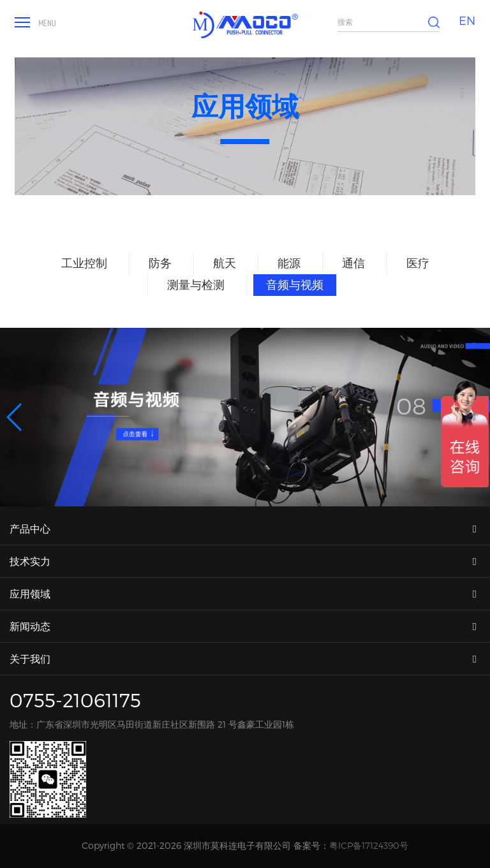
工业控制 (84, 262)
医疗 (418, 262)
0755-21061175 (75, 700)
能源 (289, 262)
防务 (160, 262)
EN (467, 20)
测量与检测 (196, 284)
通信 (353, 262)
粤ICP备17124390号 (369, 845)
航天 (225, 262)
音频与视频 (295, 284)
